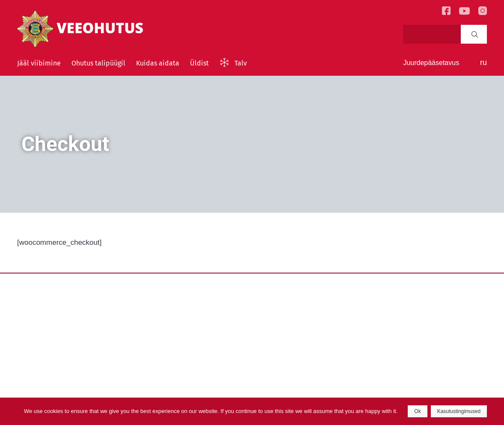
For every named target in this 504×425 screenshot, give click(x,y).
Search (475, 34)
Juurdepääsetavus (431, 63)
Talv (241, 63)
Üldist (199, 63)
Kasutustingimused (459, 411)
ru (483, 62)
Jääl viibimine (39, 63)
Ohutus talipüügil (98, 63)
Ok (417, 411)
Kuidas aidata (158, 63)
